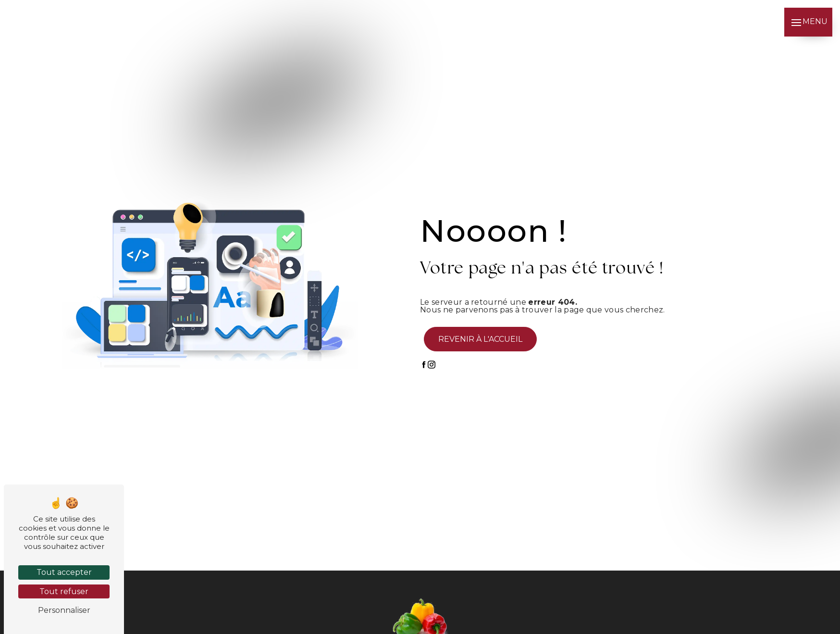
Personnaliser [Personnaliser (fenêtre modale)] (64, 610)
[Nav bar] (808, 22)
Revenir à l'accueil (480, 339)
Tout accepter (64, 572)
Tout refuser (64, 591)
